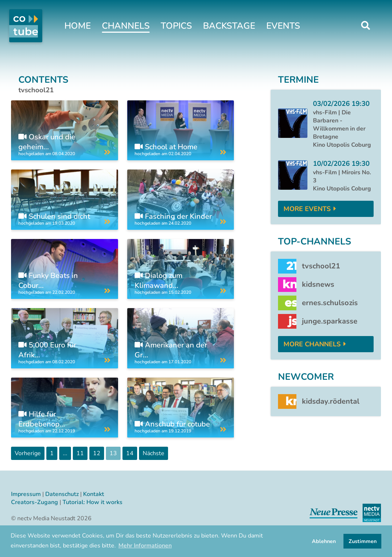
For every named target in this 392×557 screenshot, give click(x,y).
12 (97, 453)
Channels (126, 26)
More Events (307, 209)
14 (130, 453)
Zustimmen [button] (363, 541)
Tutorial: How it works (92, 502)
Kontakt (94, 494)
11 (80, 453)
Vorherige (28, 453)
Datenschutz (62, 494)
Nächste (154, 453)
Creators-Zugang (35, 502)
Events (283, 26)
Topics (176, 26)
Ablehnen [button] (324, 541)
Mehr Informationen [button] (145, 546)
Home (78, 26)
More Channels (312, 344)
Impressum (26, 494)
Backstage (229, 26)
